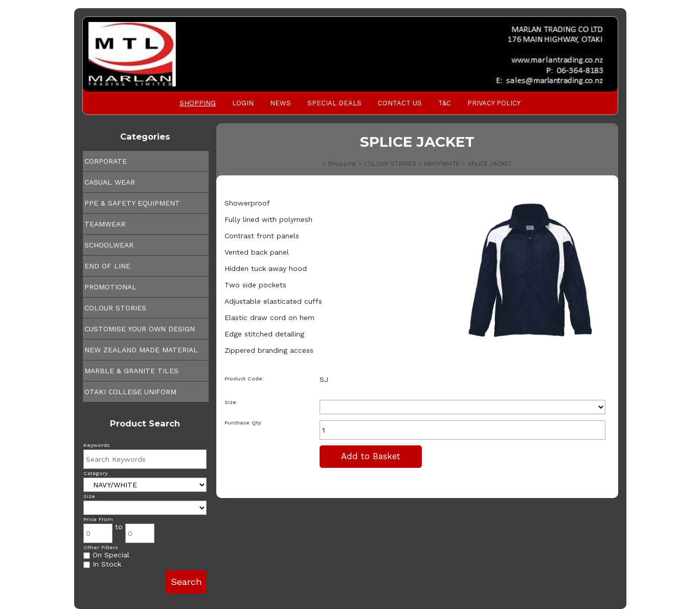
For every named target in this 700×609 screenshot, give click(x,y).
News (280, 103)
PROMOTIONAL (110, 287)
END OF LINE (107, 266)
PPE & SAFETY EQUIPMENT (132, 203)
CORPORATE (106, 161)
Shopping (198, 103)
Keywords (97, 445)
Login (243, 103)
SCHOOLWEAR (109, 245)
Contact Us (400, 103)
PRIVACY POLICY (494, 103)
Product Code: (244, 379)
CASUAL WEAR (110, 182)
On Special (106, 555)
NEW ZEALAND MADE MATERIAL (141, 350)
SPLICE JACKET (490, 164)
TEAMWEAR (105, 224)
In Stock (102, 564)
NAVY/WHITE (442, 164)
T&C (445, 103)
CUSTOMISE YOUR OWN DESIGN (140, 329)
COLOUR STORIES (115, 308)
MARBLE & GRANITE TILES (131, 371)
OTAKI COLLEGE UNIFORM (130, 392)
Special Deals (334, 103)
